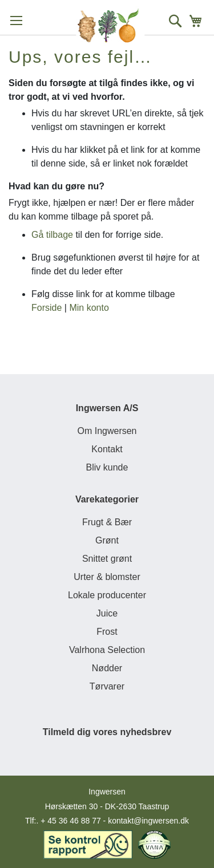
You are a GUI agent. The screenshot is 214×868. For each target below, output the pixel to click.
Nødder (107, 668)
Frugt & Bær (107, 522)
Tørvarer (107, 686)
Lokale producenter (107, 595)
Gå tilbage (52, 235)
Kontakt (107, 449)
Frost (107, 632)
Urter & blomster (107, 577)
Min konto (89, 308)
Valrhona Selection (107, 650)
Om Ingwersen (107, 431)
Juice (107, 613)
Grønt (107, 540)
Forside (47, 308)
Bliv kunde (107, 467)
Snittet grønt (107, 559)
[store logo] (110, 26)
